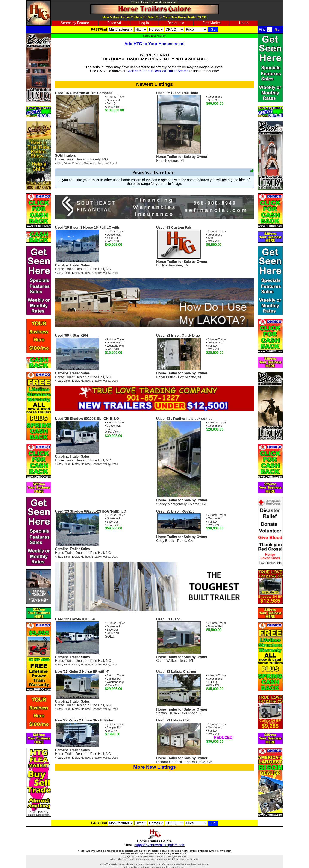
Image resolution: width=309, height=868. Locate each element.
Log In (144, 23)
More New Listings (154, 767)
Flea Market (212, 23)
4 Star (58, 163)
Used (114, 163)
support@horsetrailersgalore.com (160, 845)
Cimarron (89, 163)
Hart (106, 163)
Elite (99, 163)
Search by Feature (75, 23)
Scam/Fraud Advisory (154, 36)
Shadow (97, 273)
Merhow (86, 273)
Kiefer (76, 273)
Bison (67, 273)
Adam (67, 163)
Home (244, 23)
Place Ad (114, 23)
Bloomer (77, 163)
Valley (107, 273)
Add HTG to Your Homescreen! (155, 44)
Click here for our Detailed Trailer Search (157, 71)
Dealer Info (176, 23)
